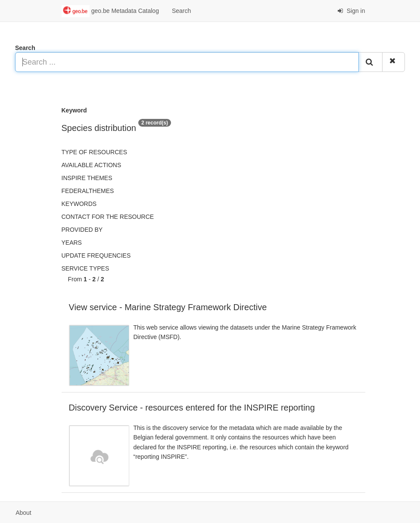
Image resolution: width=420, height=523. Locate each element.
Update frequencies (96, 255)
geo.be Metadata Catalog (110, 11)
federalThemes (88, 191)
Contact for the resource (108, 217)
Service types (86, 268)
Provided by (82, 230)
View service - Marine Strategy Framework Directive (168, 307)
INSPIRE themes (87, 178)
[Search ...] (187, 62)
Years (72, 243)
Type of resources (94, 152)
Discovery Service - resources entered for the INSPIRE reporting (192, 408)
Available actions (92, 165)
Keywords (79, 204)
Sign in (351, 11)
